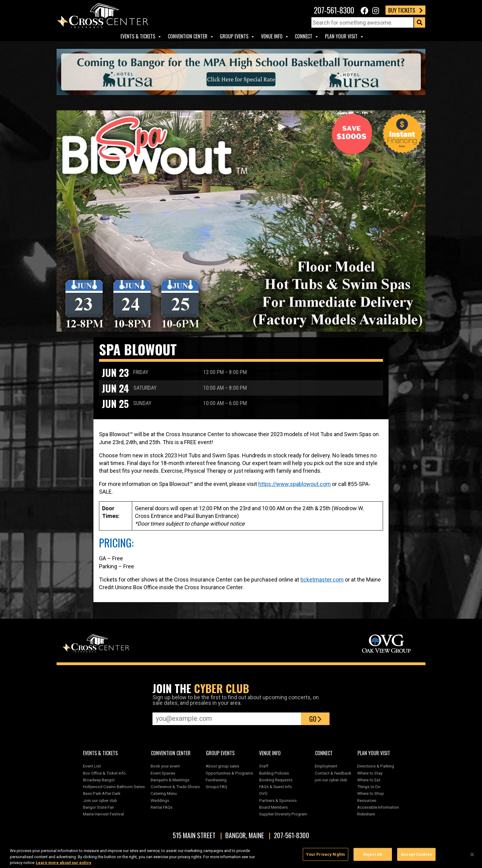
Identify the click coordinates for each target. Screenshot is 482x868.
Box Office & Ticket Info (104, 773)
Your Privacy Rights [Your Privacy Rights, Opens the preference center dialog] (326, 856)
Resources (367, 800)
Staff (264, 766)
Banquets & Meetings (170, 780)
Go (315, 719)
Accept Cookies (416, 856)
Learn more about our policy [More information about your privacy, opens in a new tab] (64, 865)
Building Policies (274, 773)
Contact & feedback (333, 773)
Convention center (188, 36)
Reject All (373, 856)
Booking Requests (276, 780)
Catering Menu (164, 793)
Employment (326, 766)
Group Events (234, 36)
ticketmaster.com (322, 580)
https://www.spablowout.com (294, 484)
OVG (263, 793)
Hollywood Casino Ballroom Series (114, 787)
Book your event (165, 766)
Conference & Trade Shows (175, 787)
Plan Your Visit (341, 36)
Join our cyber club (100, 800)
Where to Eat (369, 780)
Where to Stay (370, 773)
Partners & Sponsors (278, 800)
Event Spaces (163, 773)
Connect (304, 36)
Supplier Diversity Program (284, 814)
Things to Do (369, 787)
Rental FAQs (162, 807)
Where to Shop (371, 793)
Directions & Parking (376, 766)
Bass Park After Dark (102, 793)
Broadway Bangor (99, 780)
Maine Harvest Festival (103, 814)
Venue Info (272, 36)
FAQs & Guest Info (276, 787)
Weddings (160, 800)
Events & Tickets (138, 36)
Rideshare (366, 814)
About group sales (222, 766)
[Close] (472, 857)
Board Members (273, 807)
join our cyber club (331, 780)
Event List (92, 766)
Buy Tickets (405, 10)
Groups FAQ (216, 787)
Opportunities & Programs (229, 773)
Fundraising (216, 780)
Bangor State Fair (99, 807)
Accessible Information (378, 807)
